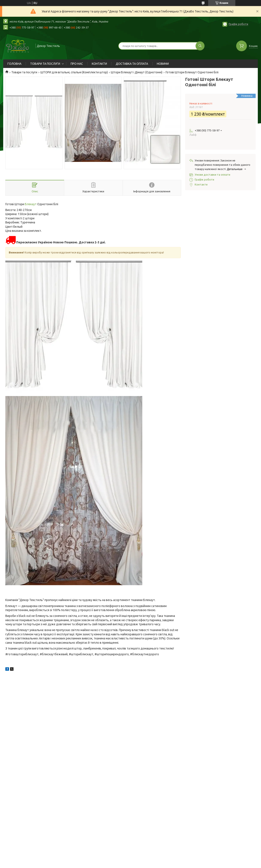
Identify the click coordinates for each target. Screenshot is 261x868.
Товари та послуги (24, 72)
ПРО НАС (77, 64)
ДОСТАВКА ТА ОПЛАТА (132, 64)
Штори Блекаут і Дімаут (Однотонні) (137, 72)
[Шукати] (200, 46)
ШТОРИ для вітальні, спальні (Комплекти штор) (74, 72)
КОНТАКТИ (99, 64)
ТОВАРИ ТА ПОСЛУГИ (45, 64)
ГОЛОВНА (14, 64)
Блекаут (31, 204)
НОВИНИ (163, 64)
